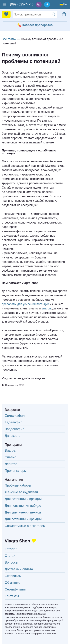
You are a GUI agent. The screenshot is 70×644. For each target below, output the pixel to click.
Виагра (10, 451)
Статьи (10, 556)
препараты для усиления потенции (25, 304)
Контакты (12, 596)
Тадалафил (14, 422)
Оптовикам (13, 576)
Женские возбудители (21, 492)
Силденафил (15, 416)
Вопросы (11, 562)
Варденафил (14, 429)
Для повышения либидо (23, 506)
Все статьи (9, 39)
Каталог (11, 549)
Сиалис (10, 457)
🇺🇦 (61, 4)
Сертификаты (15, 589)
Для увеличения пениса (23, 512)
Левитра (11, 464)
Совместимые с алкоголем (25, 526)
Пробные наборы (18, 485)
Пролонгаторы (16, 471)
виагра (46, 308)
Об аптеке (12, 583)
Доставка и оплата (19, 569)
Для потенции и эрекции (23, 499)
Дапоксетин (14, 436)
